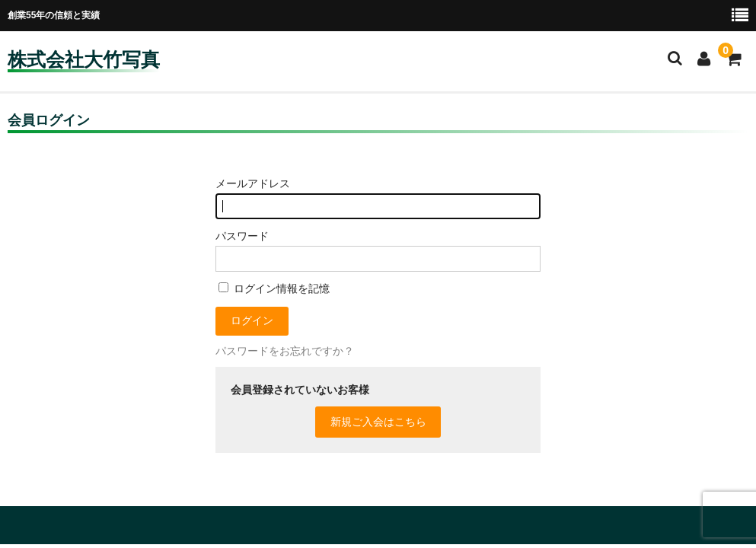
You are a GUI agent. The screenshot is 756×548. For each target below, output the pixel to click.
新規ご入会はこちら (378, 422)
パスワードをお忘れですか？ (285, 351)
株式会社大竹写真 (84, 59)
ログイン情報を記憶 (274, 288)
